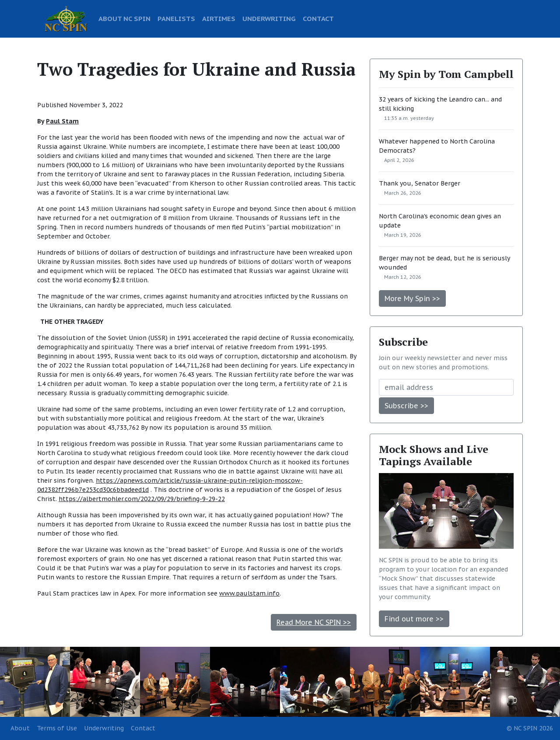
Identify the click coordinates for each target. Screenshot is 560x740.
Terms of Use (57, 728)
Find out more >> (414, 619)
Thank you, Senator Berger (420, 183)
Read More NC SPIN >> (314, 622)
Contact (143, 728)
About (20, 728)
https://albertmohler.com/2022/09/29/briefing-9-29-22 (142, 499)
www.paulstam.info (249, 593)
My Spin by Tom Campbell (446, 74)
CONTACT (318, 18)
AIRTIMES (219, 18)
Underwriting (104, 728)
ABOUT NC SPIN (124, 18)
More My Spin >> (412, 298)
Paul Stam (62, 121)
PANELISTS (176, 18)
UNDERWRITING (269, 18)
